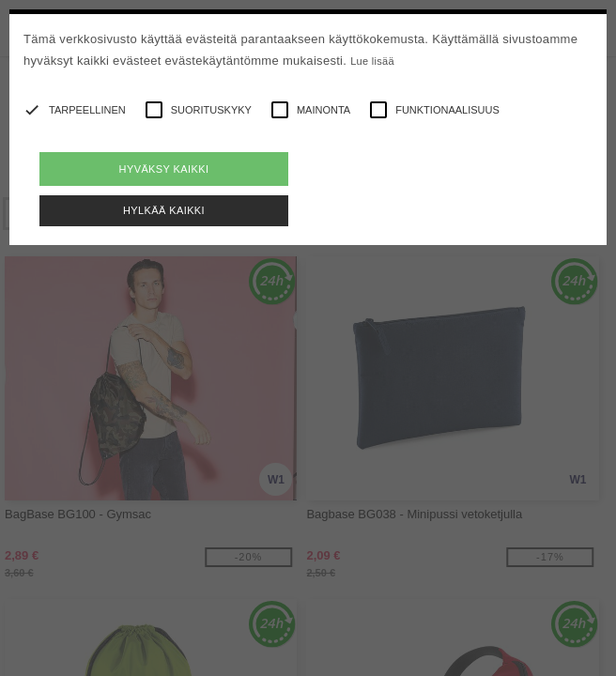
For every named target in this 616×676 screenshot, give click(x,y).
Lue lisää (372, 61)
